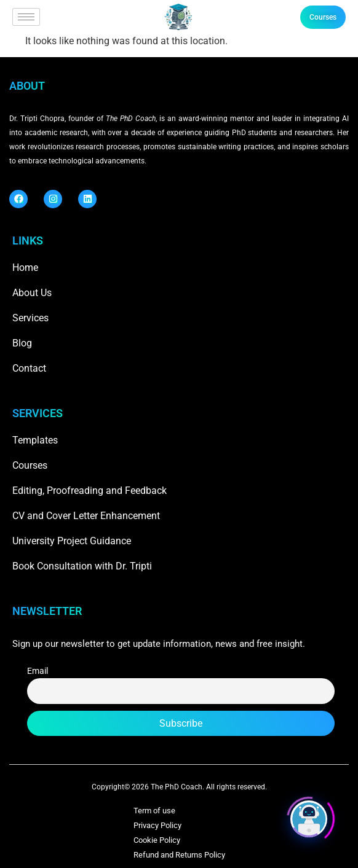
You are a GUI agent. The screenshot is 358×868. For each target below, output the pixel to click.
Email (38, 671)
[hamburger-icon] (26, 17)
